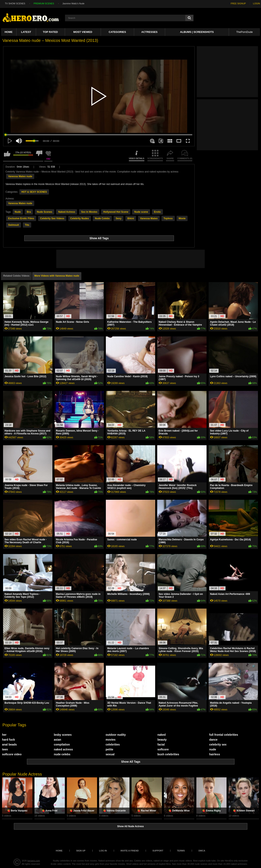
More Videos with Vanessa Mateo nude (57, 276)
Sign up (81, 851)
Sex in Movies (89, 212)
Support (158, 851)
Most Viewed (83, 32)
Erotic (157, 212)
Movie (182, 218)
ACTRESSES (149, 32)
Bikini (131, 218)
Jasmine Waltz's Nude (73, 3)
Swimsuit (14, 225)
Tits (27, 225)
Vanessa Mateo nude (20, 176)
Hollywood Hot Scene (116, 212)
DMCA (202, 851)
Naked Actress (67, 212)
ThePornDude (244, 32)
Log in (103, 851)
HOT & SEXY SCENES (34, 192)
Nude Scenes (45, 212)
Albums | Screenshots (197, 32)
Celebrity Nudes (80, 218)
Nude (18, 212)
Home (8, 32)
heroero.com (34, 861)
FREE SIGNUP (238, 3)
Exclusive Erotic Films (21, 218)
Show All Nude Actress (130, 826)
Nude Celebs (102, 218)
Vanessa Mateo (149, 218)
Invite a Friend (130, 851)
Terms (181, 851)
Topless (168, 218)
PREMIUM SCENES (44, 3)
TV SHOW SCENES (15, 3)
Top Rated (50, 32)
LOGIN (257, 3)
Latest (26, 32)
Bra (29, 212)
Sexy (118, 218)
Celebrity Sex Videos (52, 218)
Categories (117, 32)
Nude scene (141, 212)
